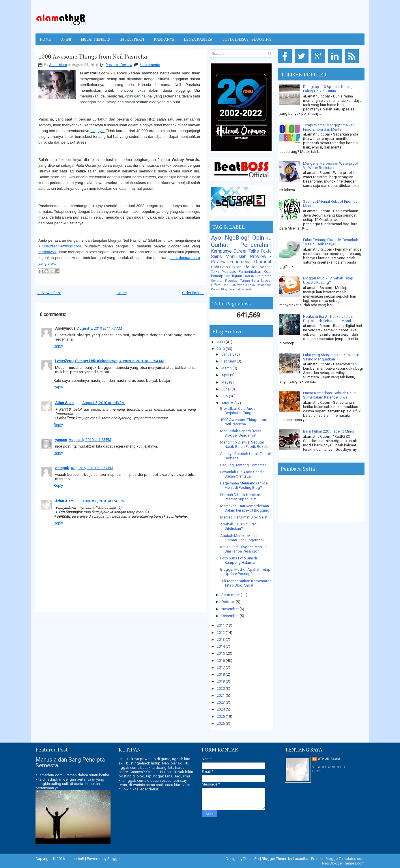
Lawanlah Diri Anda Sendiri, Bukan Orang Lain (243, 474)
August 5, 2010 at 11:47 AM (100, 328)
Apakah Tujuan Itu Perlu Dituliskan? (239, 526)
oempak (62, 468)
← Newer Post (49, 293)
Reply (58, 346)
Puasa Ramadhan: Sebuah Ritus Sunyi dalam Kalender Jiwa (329, 395)
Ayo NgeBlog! (230, 238)
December (230, 616)
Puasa (251, 285)
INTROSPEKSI (132, 39)
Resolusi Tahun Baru (242, 281)
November (230, 609)
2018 (221, 674)
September (231, 595)
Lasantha (301, 859)
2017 (221, 667)
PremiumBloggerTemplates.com (338, 859)
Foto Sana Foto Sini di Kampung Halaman (239, 560)
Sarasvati (234, 289)
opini (129, 96)
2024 (221, 709)
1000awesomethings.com (60, 246)
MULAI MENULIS (95, 39)
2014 (221, 646)
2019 (221, 681)
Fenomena (240, 262)
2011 (221, 625)
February (229, 361)
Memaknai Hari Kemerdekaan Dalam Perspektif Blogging (245, 508)
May (225, 382)
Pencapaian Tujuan (227, 276)
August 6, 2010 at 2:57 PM (92, 468)
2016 (221, 661)
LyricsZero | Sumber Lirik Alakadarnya (86, 361)
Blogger (114, 859)
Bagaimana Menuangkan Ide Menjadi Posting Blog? (244, 485)
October (229, 602)
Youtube (229, 272)
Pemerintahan (250, 272)
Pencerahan (256, 245)
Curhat (220, 245)
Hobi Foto (219, 267)
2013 (221, 639)
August (228, 403)
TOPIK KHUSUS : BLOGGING (247, 39)
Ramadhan (264, 285)
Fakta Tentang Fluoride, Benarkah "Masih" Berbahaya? (331, 242)
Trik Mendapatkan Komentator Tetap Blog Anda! (245, 583)
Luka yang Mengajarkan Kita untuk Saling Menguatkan (331, 357)
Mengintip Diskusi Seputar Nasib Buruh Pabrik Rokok (244, 444)
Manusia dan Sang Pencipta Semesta (70, 762)
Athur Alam (58, 65)
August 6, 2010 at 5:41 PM (103, 501)
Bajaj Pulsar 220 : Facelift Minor (329, 431)
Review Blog (219, 289)
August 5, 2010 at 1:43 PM (103, 403)
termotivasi (47, 252)
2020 (221, 688)
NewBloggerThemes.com (343, 863)
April (226, 375)
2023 (221, 702)
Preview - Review (119, 65)
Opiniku (262, 238)
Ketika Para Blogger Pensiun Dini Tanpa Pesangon (243, 549)
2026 (221, 723)
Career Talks (246, 251)
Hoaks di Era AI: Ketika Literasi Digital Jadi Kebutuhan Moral (328, 319)
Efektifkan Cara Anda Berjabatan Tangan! (238, 411)
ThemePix (251, 859)
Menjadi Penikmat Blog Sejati (244, 517)
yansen (61, 440)
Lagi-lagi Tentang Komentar (243, 465)
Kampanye (221, 251)
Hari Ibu (250, 276)
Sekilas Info (239, 267)
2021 (221, 695)
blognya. (97, 131)
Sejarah (247, 289)
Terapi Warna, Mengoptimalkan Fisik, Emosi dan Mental (329, 127)
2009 (221, 342)
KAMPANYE (164, 39)
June (226, 389)
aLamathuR (75, 859)
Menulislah (236, 257)
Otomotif (263, 262)
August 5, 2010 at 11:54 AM (142, 361)
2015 (221, 653)
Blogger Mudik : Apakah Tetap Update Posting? (245, 572)
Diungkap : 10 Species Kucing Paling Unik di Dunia (328, 89)
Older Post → (193, 293)
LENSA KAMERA (198, 39)
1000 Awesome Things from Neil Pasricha (93, 57)
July (225, 396)
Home (45, 39)
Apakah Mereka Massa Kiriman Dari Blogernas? (242, 538)
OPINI (66, 39)
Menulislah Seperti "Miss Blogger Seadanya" (241, 433)
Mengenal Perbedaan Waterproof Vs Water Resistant (331, 166)
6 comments (150, 65)
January (228, 354)
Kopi (268, 272)
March (227, 368)
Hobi (255, 267)
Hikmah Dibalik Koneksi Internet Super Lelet (240, 497)
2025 (221, 716)
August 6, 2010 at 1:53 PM (90, 440)
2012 (221, 633)
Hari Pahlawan (233, 285)
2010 (221, 349)
